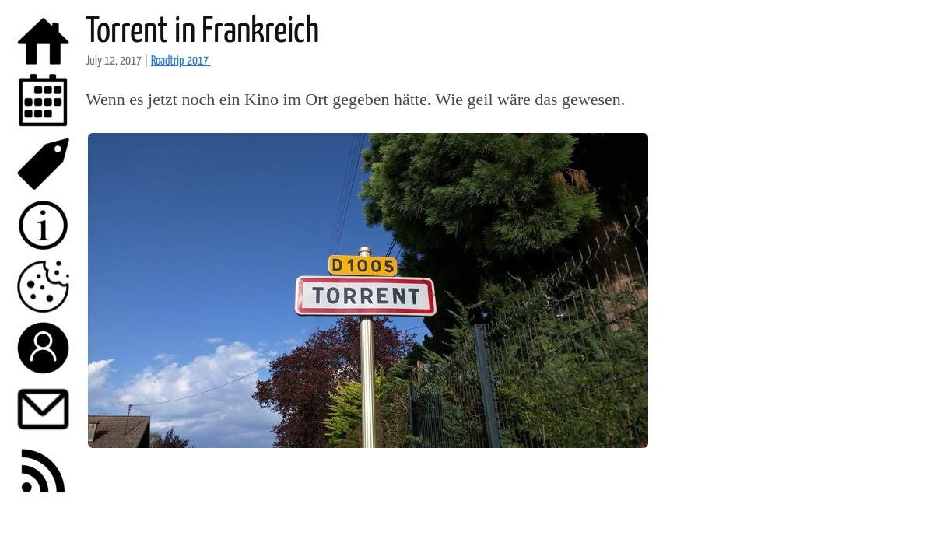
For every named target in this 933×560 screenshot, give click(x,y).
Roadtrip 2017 (181, 61)
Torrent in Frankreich (202, 32)
